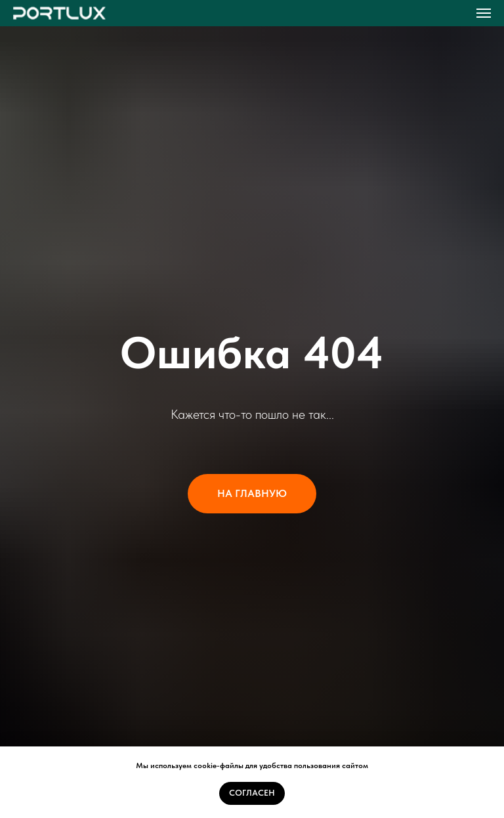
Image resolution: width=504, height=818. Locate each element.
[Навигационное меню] (484, 13)
